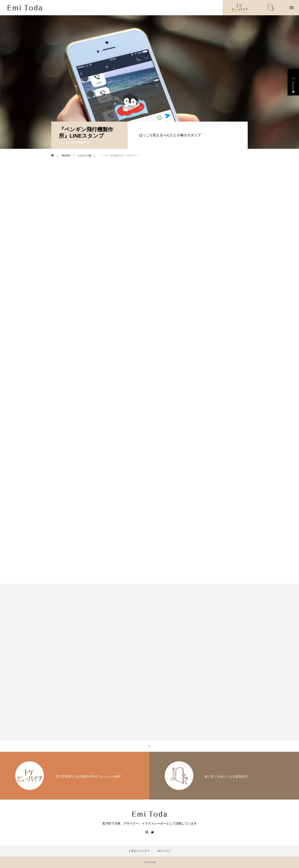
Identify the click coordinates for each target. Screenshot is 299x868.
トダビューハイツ (139, 851)
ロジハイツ (164, 851)
